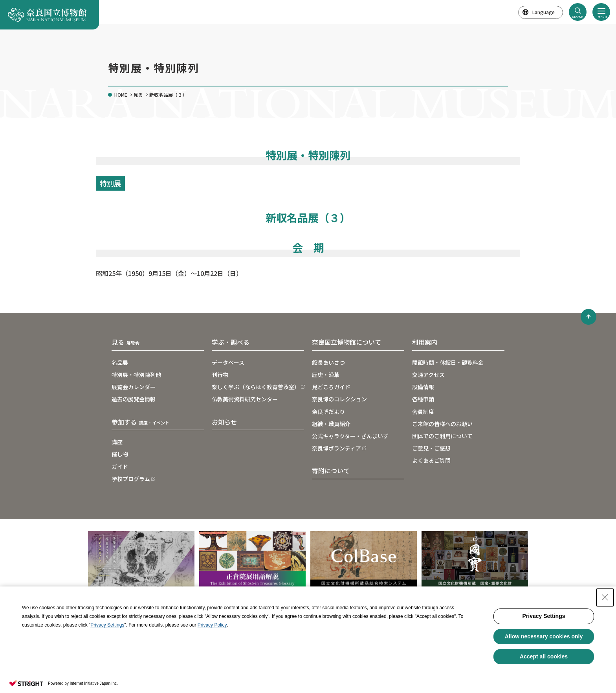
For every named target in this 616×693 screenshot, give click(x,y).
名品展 (120, 362)
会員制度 (423, 412)
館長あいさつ (328, 362)
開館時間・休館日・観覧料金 (448, 362)
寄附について (331, 471)
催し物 (120, 454)
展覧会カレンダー (134, 387)
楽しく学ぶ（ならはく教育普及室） (256, 387)
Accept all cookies (544, 656)
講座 (117, 442)
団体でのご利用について (442, 436)
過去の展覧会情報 (134, 399)
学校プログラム (131, 479)
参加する (140, 422)
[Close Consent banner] (605, 597)
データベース (228, 362)
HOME (121, 95)
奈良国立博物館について (346, 342)
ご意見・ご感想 (431, 448)
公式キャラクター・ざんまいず (350, 436)
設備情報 (423, 387)
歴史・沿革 (326, 375)
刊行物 (220, 375)
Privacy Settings (107, 625)
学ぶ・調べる (231, 342)
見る (138, 95)
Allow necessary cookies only (544, 636)
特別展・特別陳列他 (136, 375)
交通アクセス (428, 375)
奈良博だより (328, 412)
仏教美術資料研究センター (245, 399)
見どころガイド (331, 387)
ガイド (120, 467)
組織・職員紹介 (331, 424)
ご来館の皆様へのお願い (442, 424)
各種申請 (423, 399)
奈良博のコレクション (339, 399)
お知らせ (224, 422)
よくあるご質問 (431, 460)
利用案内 (425, 342)
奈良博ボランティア (336, 448)
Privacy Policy (212, 625)
